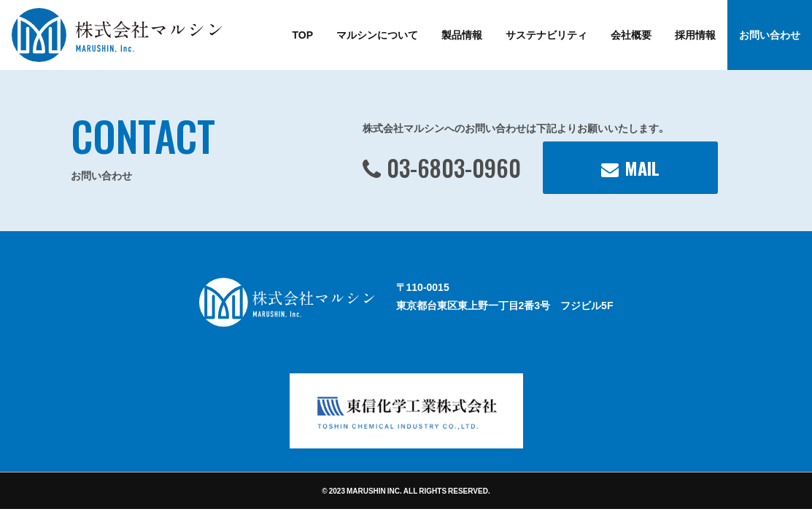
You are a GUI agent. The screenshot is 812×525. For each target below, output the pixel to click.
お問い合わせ (770, 34)
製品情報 (462, 34)
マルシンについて (377, 34)
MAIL (642, 168)
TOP (302, 34)
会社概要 (631, 34)
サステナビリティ (546, 34)
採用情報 (695, 34)
